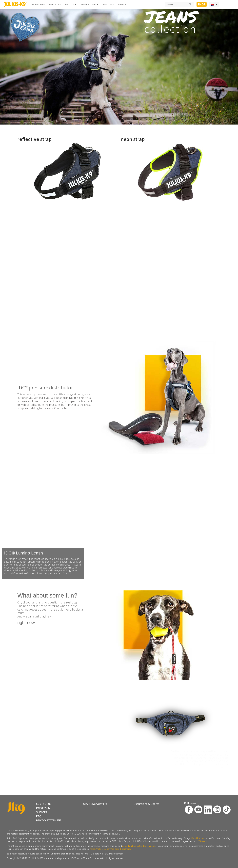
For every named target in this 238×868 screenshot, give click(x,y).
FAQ (39, 816)
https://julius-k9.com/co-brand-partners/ (110, 849)
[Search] (190, 4)
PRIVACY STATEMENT (49, 820)
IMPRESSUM (43, 808)
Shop (202, 4)
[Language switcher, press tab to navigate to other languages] (214, 4)
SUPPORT (42, 812)
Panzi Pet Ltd (198, 838)
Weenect (203, 841)
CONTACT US (44, 804)
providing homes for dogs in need (139, 846)
